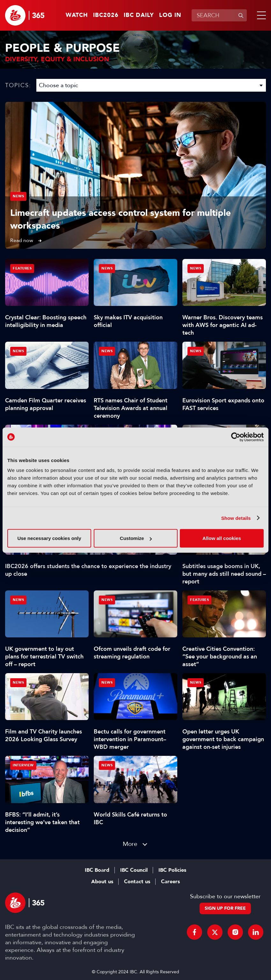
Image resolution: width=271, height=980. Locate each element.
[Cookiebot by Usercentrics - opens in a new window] (236, 437)
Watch (77, 15)
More (130, 844)
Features (22, 268)
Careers (170, 882)
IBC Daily (139, 15)
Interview (23, 765)
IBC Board (97, 870)
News (18, 196)
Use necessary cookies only (49, 538)
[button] (260, 15)
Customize (136, 538)
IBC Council (134, 870)
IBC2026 (106, 15)
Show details (236, 518)
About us (102, 882)
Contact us (137, 882)
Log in (170, 15)
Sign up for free (225, 908)
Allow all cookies (222, 538)
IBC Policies (172, 870)
